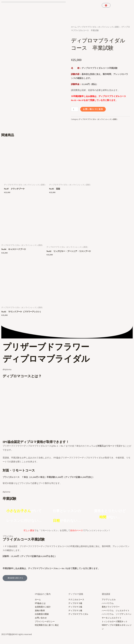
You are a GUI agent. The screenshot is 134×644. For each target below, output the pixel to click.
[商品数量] (75, 109)
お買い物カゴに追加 (94, 109)
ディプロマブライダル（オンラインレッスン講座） (100, 119)
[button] (34, 2)
